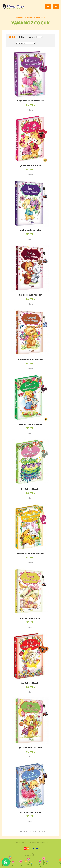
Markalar (28, 18)
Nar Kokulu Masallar (31, 683)
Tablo (13, 37)
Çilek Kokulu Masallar (31, 166)
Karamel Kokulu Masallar (31, 360)
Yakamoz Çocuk (39, 18)
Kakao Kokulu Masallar (31, 295)
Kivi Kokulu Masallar (30, 489)
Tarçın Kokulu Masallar (30, 813)
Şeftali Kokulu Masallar (31, 748)
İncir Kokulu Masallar (31, 230)
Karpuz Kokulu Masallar (31, 425)
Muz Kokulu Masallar (31, 619)
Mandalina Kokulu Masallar (30, 554)
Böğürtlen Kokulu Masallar (30, 101)
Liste (22, 37)
